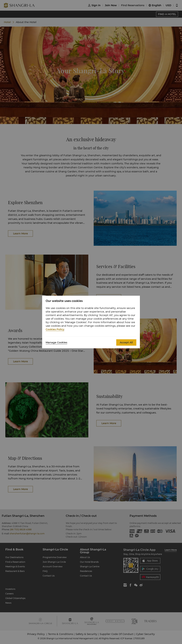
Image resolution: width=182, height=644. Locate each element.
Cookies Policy (55, 329)
